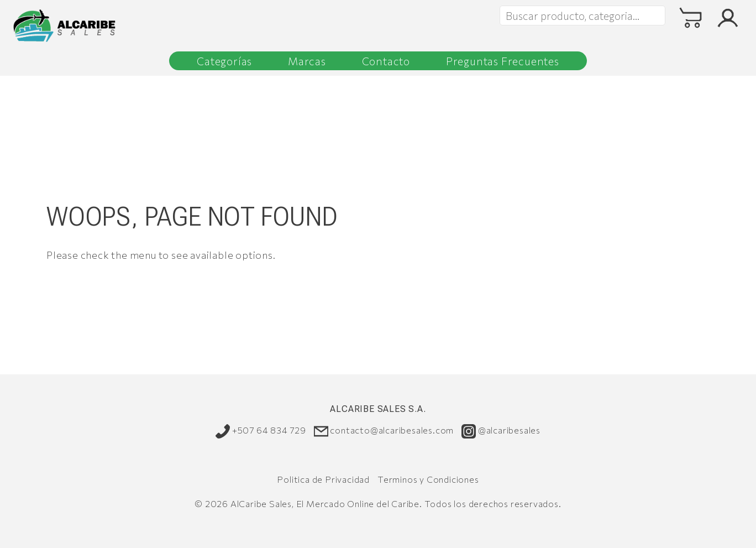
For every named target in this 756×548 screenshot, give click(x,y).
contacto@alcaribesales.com (384, 431)
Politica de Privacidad (323, 479)
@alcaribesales (501, 431)
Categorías (224, 61)
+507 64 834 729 (261, 431)
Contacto (386, 61)
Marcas (307, 61)
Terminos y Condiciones (428, 479)
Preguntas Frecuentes (503, 61)
